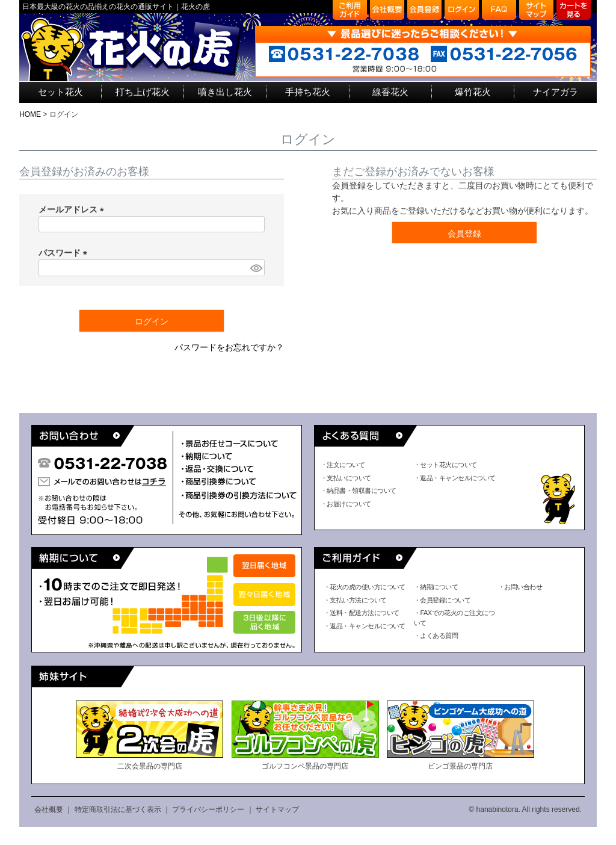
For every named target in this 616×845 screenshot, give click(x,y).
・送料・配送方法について (361, 613)
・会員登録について (442, 600)
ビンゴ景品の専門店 (460, 735)
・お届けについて (346, 504)
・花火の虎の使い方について (365, 587)
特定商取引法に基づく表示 (118, 809)
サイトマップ (277, 809)
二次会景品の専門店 (149, 735)
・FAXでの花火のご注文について (454, 618)
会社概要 (49, 809)
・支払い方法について (355, 600)
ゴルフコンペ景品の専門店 (305, 735)
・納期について (436, 587)
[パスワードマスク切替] (256, 268)
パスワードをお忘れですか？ (229, 347)
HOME (30, 114)
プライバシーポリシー (208, 809)
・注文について (343, 465)
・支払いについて (346, 478)
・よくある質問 (436, 636)
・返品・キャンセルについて (455, 478)
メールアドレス (73, 209)
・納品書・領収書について (358, 491)
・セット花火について (445, 465)
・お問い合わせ (520, 587)
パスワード (65, 253)
